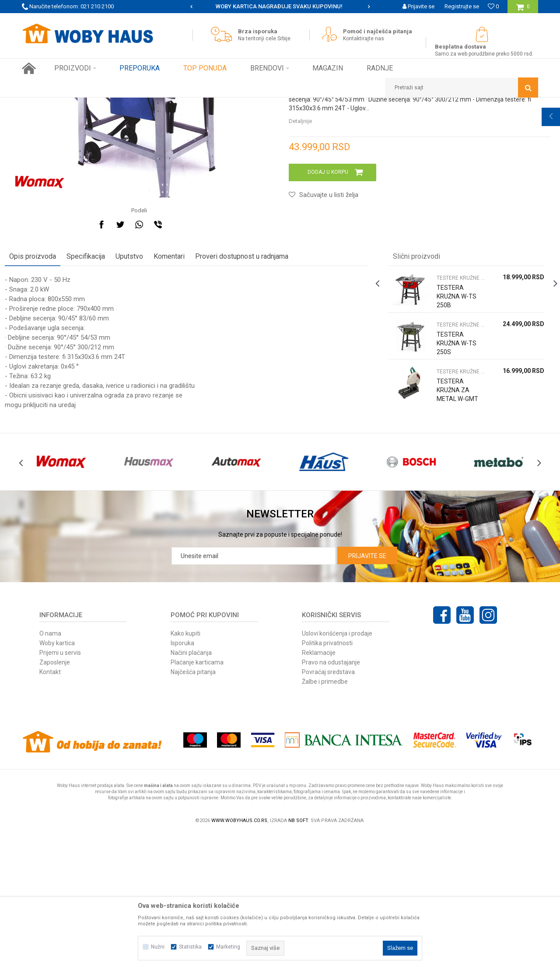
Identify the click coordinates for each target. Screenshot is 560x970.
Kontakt (50, 808)
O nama (50, 769)
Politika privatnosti (327, 779)
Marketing (228, 947)
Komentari (186, 373)
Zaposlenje (55, 798)
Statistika (190, 947)
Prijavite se (367, 692)
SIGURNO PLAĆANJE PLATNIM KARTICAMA (279, 6)
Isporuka (182, 779)
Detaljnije (300, 238)
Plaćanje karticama (197, 798)
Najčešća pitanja (193, 808)
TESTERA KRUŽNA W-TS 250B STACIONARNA (451, 418)
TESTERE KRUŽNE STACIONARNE (203, 104)
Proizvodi (84, 104)
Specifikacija (103, 373)
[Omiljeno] (493, 6)
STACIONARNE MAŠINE (129, 104)
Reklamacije (319, 788)
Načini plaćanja (191, 788)
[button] (462, 88)
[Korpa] (523, 10)
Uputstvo (146, 373)
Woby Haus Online (44, 104)
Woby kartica (57, 779)
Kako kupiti (185, 769)
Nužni (158, 947)
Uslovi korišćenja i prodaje (337, 769)
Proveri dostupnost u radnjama (259, 373)
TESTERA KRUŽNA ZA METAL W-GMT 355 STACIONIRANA (451, 516)
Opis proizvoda (50, 373)
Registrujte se (462, 6)
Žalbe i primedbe (325, 817)
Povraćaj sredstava (328, 808)
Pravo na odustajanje (331, 798)
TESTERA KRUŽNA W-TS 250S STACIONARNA (451, 464)
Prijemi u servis (60, 788)
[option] (280, 7)
